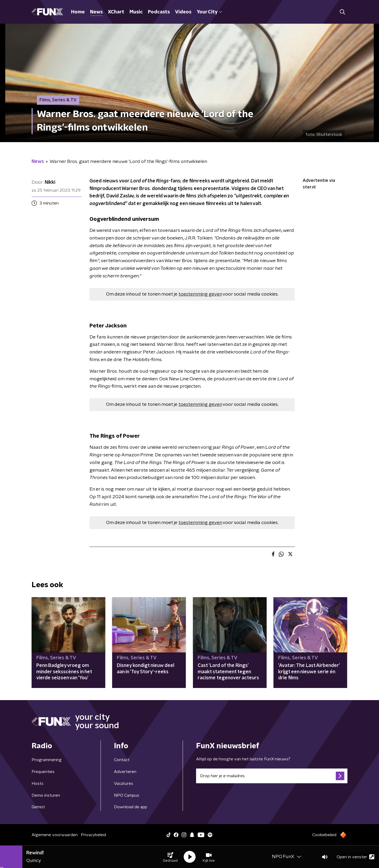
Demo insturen (46, 795)
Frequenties (43, 772)
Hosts (38, 784)
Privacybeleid (93, 835)
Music (136, 12)
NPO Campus (127, 795)
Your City (209, 12)
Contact (122, 760)
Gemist (38, 807)
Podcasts (159, 12)
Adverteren (125, 772)
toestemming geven (200, 294)
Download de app (131, 807)
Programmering (47, 760)
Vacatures (124, 784)
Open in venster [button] (355, 857)
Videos (183, 12)
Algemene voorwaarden (55, 835)
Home (78, 12)
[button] (170, 857)
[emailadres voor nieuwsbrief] (272, 776)
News (96, 12)
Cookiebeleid (324, 835)
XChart (116, 12)
